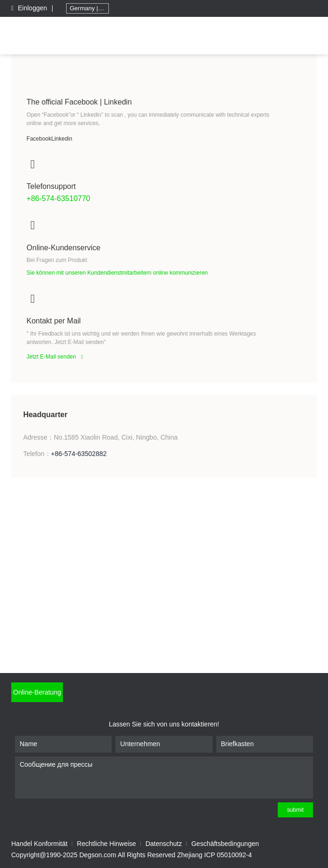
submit (295, 810)
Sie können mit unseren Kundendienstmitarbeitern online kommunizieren (117, 273)
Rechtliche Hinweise (107, 844)
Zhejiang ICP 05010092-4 (215, 855)
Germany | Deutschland (89, 8)
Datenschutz (164, 844)
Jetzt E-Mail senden (57, 357)
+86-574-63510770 (59, 198)
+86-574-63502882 (79, 454)
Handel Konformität (39, 844)
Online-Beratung (37, 692)
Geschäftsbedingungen (225, 844)
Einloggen (30, 8)
